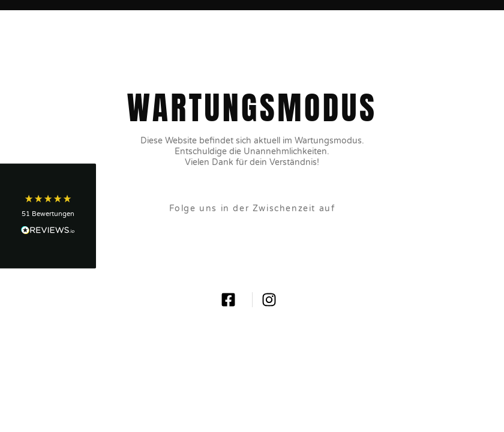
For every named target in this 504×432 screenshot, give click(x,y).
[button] (48, 216)
